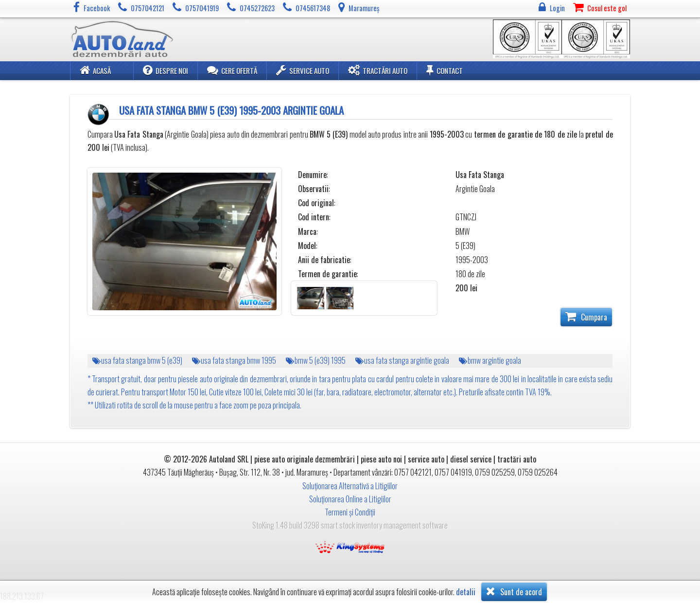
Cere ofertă (232, 70)
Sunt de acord (514, 591)
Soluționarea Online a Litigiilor (350, 499)
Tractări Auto (378, 70)
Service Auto (303, 70)
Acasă (95, 70)
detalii (466, 592)
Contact (445, 70)
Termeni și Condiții (350, 512)
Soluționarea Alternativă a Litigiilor (350, 486)
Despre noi (166, 70)
